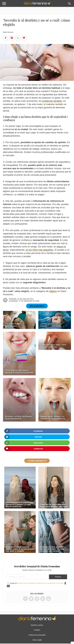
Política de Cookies (57, 583)
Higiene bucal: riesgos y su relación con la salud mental (53, 417)
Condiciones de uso (43, 583)
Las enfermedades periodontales (13, 325)
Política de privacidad (37, 635)
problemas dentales (52, 101)
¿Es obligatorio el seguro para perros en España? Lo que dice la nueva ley (20, 504)
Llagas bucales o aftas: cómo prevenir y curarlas (53, 346)
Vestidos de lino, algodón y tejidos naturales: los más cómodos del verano (53, 549)
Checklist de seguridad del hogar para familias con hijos (53, 505)
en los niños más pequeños (40, 250)
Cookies (37, 630)
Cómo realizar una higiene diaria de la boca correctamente (19, 371)
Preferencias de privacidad (26, 583)
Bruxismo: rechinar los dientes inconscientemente (18, 417)
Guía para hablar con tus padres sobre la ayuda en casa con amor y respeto (20, 549)
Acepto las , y (37, 583)
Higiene (53, 291)
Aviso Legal (37, 640)
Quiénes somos (37, 625)
